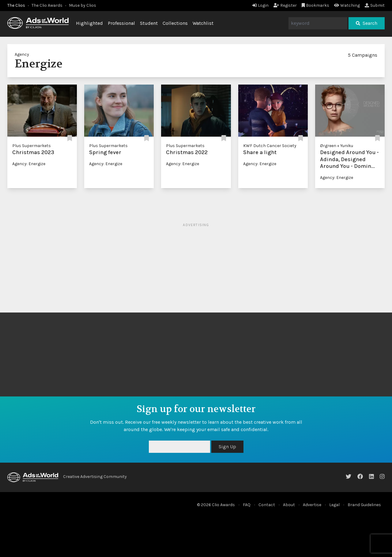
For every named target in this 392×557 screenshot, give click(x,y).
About (289, 505)
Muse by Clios (83, 5)
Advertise (312, 505)
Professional (121, 23)
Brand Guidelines (364, 505)
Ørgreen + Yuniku (337, 146)
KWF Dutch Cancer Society (270, 146)
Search (367, 23)
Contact (267, 505)
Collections (175, 23)
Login (260, 5)
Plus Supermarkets (32, 146)
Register (285, 5)
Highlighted (89, 23)
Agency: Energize (29, 164)
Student (149, 23)
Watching (347, 5)
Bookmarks (316, 5)
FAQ (247, 505)
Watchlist (203, 23)
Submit (375, 5)
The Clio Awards (47, 5)
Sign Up (227, 447)
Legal (334, 505)
